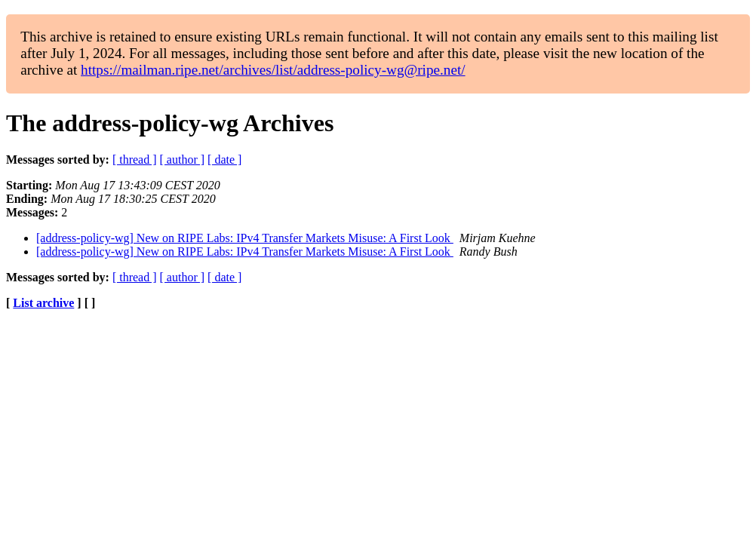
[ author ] (183, 160)
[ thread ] (135, 160)
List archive (43, 303)
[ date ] (224, 160)
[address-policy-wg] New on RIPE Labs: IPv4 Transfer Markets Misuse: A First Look (245, 238)
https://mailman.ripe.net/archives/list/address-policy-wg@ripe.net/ (273, 70)
